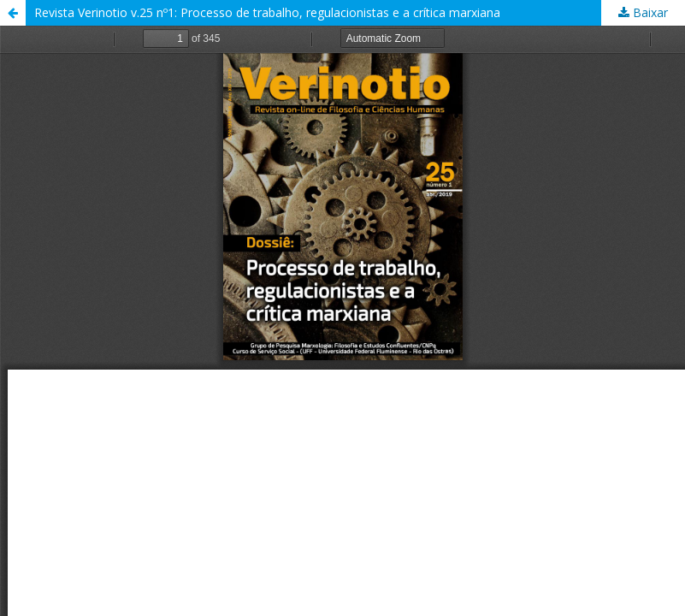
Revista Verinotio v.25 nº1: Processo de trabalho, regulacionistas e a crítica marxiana (267, 12)
